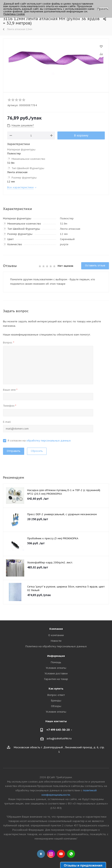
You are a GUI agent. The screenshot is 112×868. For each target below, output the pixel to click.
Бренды (56, 701)
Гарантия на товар (56, 679)
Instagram (51, 854)
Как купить (56, 689)
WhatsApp (71, 854)
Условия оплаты (56, 668)
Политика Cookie (14, 14)
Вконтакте (41, 854)
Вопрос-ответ (56, 695)
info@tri (52, 739)
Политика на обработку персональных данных (56, 646)
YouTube (61, 854)
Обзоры (56, 706)
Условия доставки (56, 673)
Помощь (56, 662)
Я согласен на (39, 441)
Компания (56, 629)
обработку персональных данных (49, 441)
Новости (56, 641)
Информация (56, 656)
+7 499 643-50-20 (58, 730)
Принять (103, 9)
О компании (56, 635)
